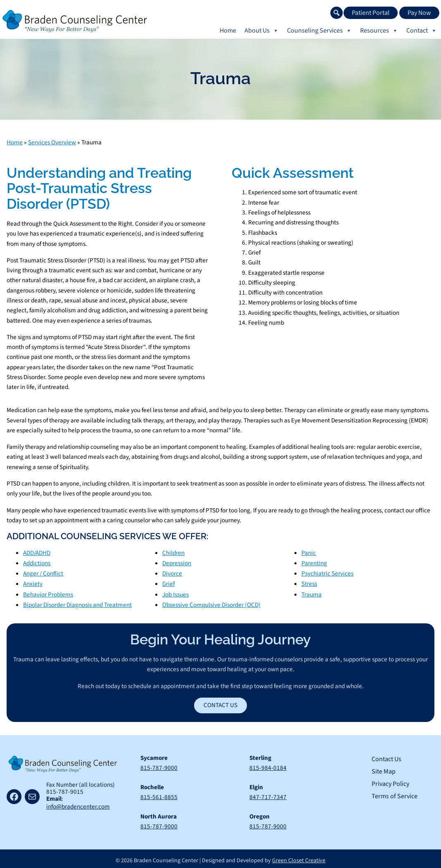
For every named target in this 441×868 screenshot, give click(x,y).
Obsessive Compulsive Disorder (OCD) (211, 602)
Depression (177, 562)
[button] (337, 13)
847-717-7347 (268, 794)
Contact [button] (422, 31)
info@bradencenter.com (78, 804)
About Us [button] (262, 31)
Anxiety (33, 583)
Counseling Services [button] (319, 31)
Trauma (312, 592)
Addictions (37, 562)
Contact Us (220, 703)
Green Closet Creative (299, 857)
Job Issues (175, 592)
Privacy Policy (390, 781)
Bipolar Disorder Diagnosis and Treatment (77, 602)
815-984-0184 (268, 765)
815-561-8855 (159, 794)
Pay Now (419, 13)
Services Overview (52, 142)
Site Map (384, 769)
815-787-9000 (159, 765)
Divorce (172, 572)
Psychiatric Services (327, 572)
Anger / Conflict (43, 572)
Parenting (314, 562)
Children (173, 552)
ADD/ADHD (37, 552)
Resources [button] (379, 31)
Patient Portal (371, 13)
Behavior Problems (48, 592)
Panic (309, 552)
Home (228, 31)
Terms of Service (395, 794)
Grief (168, 583)
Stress (309, 583)
